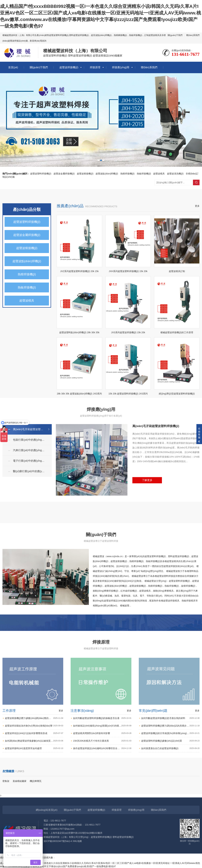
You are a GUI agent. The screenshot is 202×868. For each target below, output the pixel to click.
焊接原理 (95, 67)
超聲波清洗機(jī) (175, 174)
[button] (98, 160)
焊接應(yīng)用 (121, 67)
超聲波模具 (159, 174)
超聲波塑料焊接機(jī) (41, 174)
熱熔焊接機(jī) (127, 174)
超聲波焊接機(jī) (69, 67)
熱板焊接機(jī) (144, 174)
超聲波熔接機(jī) (85, 174)
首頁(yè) (13, 67)
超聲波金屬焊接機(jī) (64, 174)
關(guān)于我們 (175, 35)
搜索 (196, 182)
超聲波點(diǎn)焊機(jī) (107, 174)
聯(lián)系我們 (193, 35)
